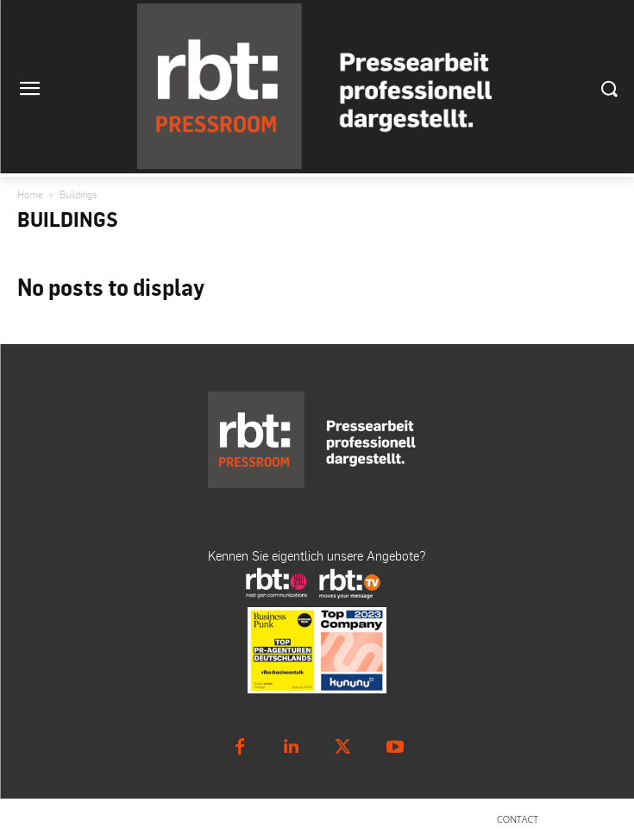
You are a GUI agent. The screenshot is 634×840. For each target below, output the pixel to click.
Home (30, 194)
